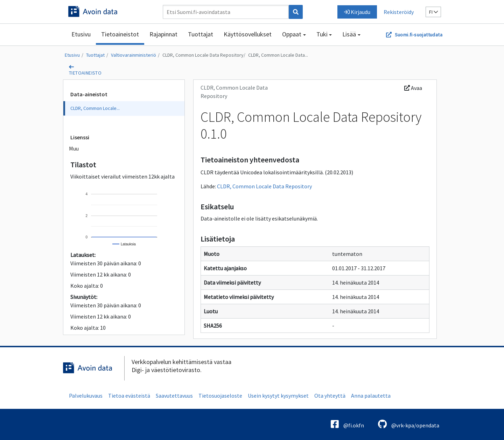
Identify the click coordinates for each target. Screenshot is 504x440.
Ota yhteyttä (330, 396)
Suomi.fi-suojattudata (419, 35)
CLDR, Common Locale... (95, 108)
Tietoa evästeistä (129, 396)
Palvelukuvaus (86, 396)
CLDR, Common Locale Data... (278, 55)
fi (433, 12)
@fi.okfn (347, 424)
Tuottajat (201, 34)
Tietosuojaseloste (220, 396)
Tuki (322, 34)
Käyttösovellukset (248, 34)
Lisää (349, 34)
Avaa (413, 88)
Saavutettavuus (174, 396)
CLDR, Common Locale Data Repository (203, 55)
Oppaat (292, 34)
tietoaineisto (85, 73)
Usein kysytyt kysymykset (278, 396)
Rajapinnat (163, 34)
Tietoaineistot (120, 34)
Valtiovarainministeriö (134, 55)
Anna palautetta (371, 396)
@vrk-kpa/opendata (409, 424)
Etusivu (81, 34)
